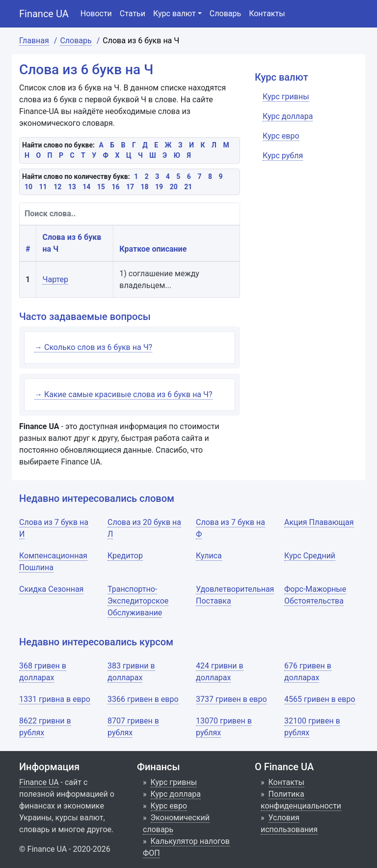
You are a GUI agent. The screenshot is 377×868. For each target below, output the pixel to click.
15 (101, 187)
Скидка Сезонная (51, 589)
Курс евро (169, 806)
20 (174, 187)
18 (145, 187)
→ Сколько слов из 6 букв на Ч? (93, 347)
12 (57, 187)
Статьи (133, 14)
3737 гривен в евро (231, 699)
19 (159, 187)
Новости (96, 14)
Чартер (55, 279)
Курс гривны (174, 782)
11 (43, 187)
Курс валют (175, 14)
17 (130, 187)
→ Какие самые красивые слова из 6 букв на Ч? (123, 394)
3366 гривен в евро (143, 699)
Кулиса (209, 556)
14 (86, 187)
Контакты (267, 14)
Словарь (225, 14)
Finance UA (44, 14)
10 (28, 187)
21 (188, 187)
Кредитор (125, 556)
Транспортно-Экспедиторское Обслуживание (138, 601)
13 (72, 187)
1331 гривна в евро (55, 699)
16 (115, 187)
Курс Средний (310, 556)
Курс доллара (176, 794)
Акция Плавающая (319, 522)
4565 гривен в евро (320, 699)
